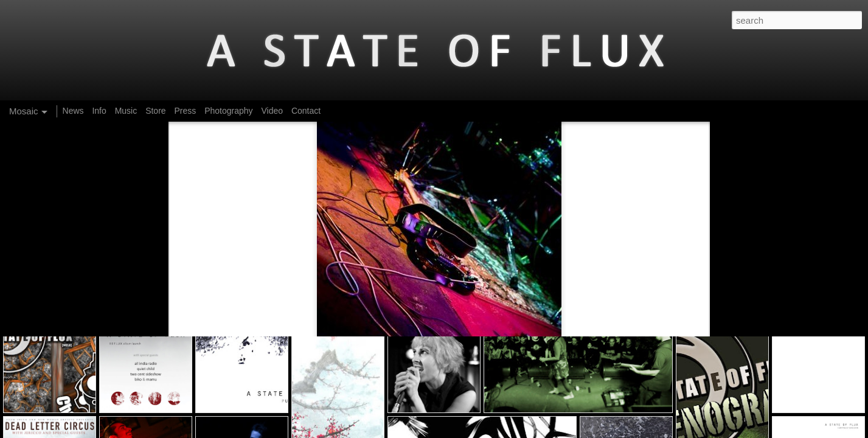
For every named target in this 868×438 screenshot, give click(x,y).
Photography (228, 111)
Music (126, 111)
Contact (306, 111)
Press (185, 111)
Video (272, 111)
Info (99, 111)
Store (155, 111)
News (73, 111)
